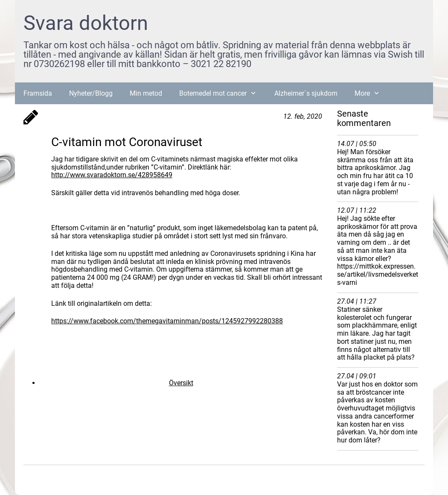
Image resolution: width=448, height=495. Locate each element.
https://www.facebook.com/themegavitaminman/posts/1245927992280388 (167, 321)
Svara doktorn (86, 23)
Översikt (181, 383)
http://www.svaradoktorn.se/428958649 (112, 175)
